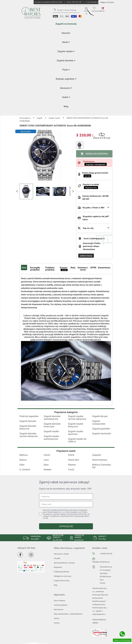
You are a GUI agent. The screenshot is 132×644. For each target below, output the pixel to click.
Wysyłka (57, 558)
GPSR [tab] (93, 268)
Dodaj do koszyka (94, 154)
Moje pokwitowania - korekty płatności (68, 614)
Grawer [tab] (64, 269)
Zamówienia (59, 609)
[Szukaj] (66, 10)
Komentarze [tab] (104, 268)
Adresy (57, 618)
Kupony (57, 623)
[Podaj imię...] (66, 496)
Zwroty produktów (61, 605)
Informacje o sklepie (61, 554)
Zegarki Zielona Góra (62, 581)
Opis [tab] (24, 268)
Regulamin (58, 567)
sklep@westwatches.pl (101, 562)
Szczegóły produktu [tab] (35, 269)
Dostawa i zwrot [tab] (83, 269)
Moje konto (59, 595)
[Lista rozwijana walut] (111, 2)
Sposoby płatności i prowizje (64, 563)
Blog (56, 585)
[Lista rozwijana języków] (104, 2)
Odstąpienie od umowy (62, 576)
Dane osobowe (60, 600)
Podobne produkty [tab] (50, 269)
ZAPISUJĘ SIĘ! (66, 526)
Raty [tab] (73, 268)
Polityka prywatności (62, 572)
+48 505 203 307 (106, 554)
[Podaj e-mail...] (66, 504)
